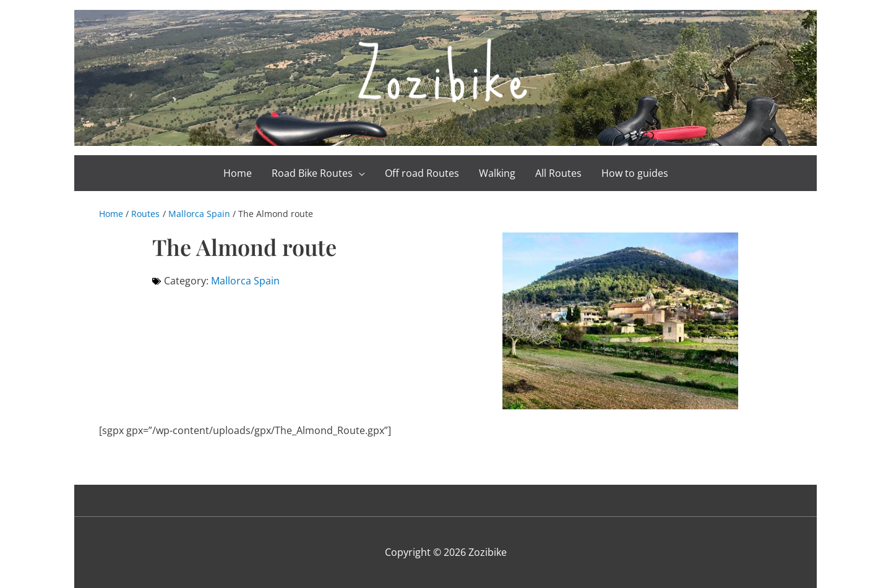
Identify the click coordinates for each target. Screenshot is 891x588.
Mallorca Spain (245, 281)
